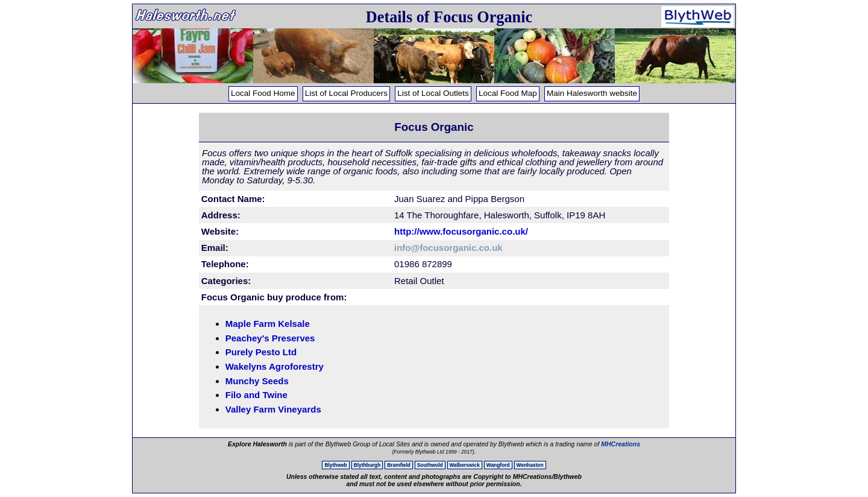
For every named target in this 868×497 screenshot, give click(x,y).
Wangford (498, 465)
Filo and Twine (256, 395)
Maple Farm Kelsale (268, 324)
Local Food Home (263, 93)
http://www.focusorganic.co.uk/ (461, 231)
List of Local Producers (346, 93)
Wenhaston (530, 465)
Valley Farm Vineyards (273, 409)
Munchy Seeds (257, 381)
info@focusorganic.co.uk (448, 248)
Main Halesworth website (592, 93)
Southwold (430, 465)
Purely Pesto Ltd (261, 352)
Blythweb (335, 465)
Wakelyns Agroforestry (275, 366)
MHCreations (621, 444)
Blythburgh (367, 465)
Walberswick (465, 465)
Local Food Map (508, 93)
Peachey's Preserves (270, 338)
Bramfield (399, 465)
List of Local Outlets (433, 93)
